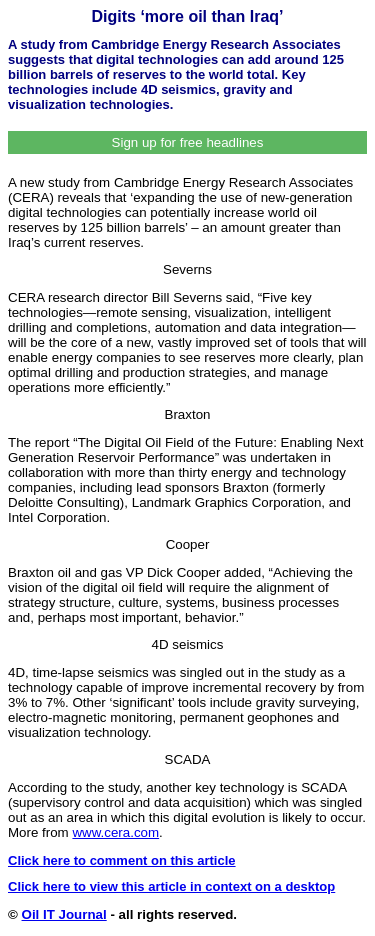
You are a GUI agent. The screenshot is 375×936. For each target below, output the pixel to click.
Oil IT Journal (64, 914)
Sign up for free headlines (188, 142)
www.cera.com (115, 832)
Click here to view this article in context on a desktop (171, 886)
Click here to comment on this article (122, 860)
